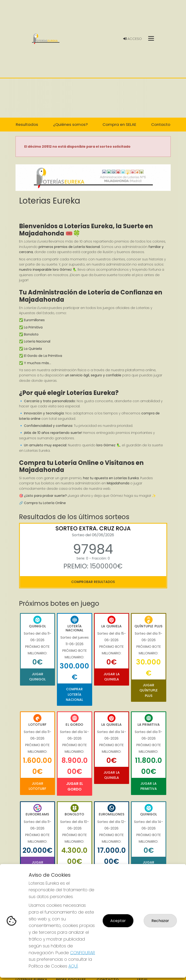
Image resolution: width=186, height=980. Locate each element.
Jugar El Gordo (75, 786)
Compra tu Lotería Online (45, 503)
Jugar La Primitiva (149, 786)
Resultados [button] (27, 124)
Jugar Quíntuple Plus (148, 690)
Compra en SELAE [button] (119, 124)
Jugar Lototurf (37, 786)
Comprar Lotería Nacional (74, 694)
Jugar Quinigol (37, 677)
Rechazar (160, 921)
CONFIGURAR (83, 953)
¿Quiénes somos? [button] (70, 124)
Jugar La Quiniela (112, 677)
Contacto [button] (161, 124)
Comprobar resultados (93, 582)
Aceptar (118, 921)
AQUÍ (73, 966)
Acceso (133, 39)
